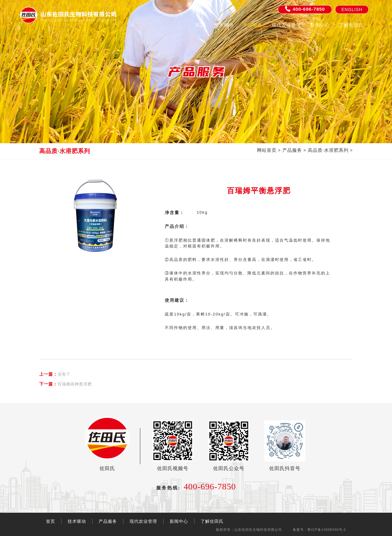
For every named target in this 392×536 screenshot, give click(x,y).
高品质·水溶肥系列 (328, 150)
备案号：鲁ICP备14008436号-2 (319, 530)
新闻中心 (320, 25)
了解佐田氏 (351, 25)
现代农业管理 (286, 25)
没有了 (55, 374)
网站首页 (267, 150)
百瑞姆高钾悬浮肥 (66, 384)
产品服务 (253, 25)
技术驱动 (224, 25)
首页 (200, 25)
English (352, 10)
